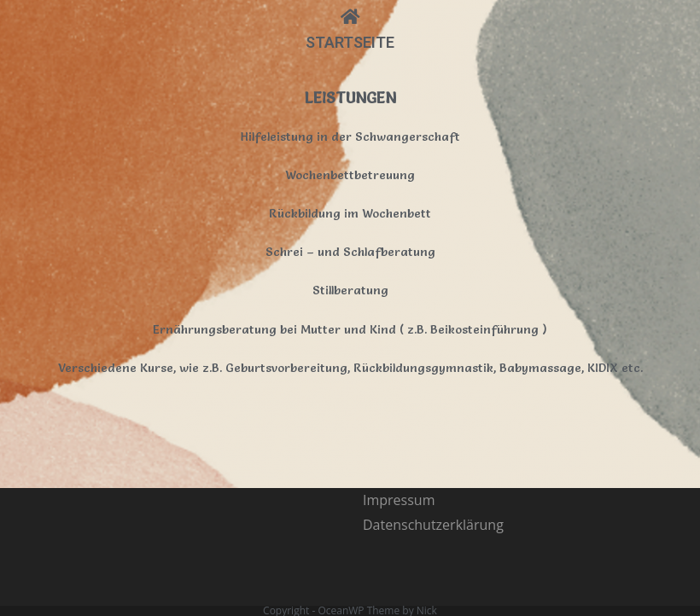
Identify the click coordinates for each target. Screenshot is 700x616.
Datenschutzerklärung (433, 441)
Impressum (399, 416)
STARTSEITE (350, 42)
